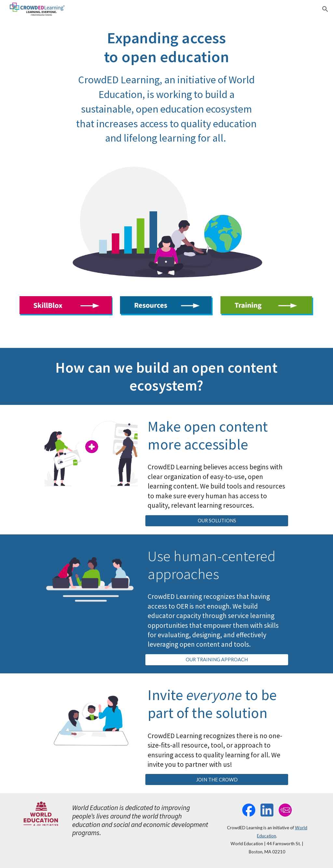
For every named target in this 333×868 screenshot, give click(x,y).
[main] (166, 87)
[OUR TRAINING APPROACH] (217, 660)
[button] (325, 9)
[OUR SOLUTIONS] (217, 520)
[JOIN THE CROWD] (217, 779)
